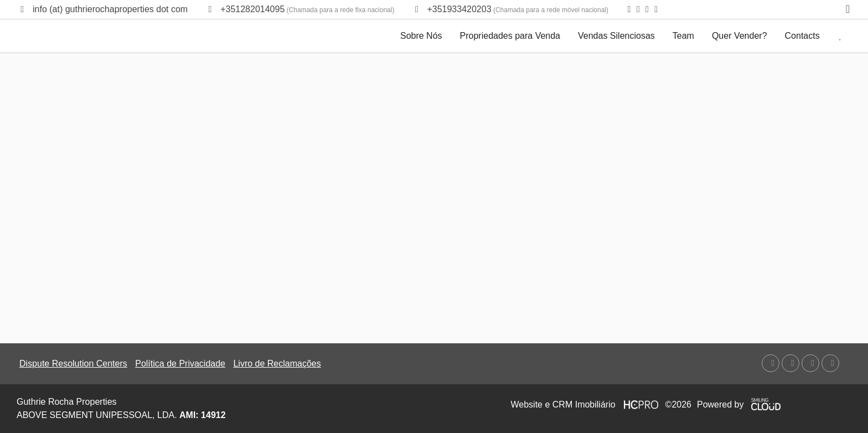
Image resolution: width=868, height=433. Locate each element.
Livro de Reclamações (277, 364)
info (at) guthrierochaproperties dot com (110, 9)
